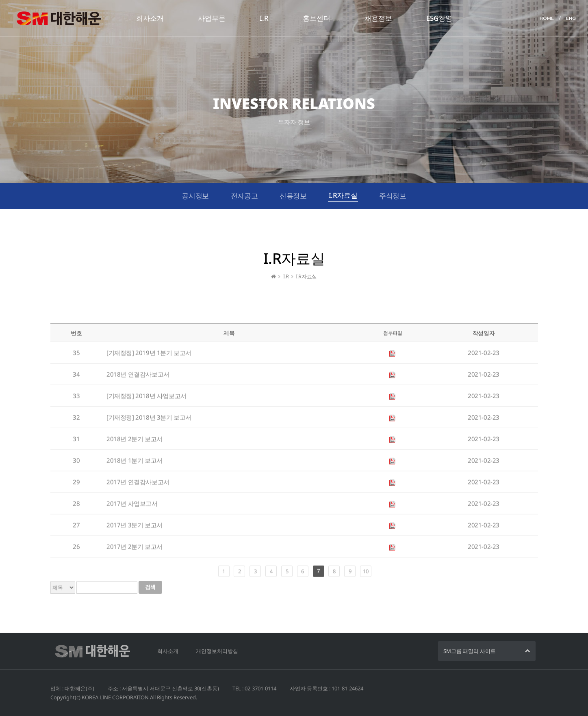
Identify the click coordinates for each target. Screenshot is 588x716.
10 (366, 574)
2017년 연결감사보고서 (138, 484)
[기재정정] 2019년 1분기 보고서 (149, 355)
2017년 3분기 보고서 (135, 527)
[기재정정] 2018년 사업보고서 (146, 398)
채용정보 (378, 18)
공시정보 (195, 196)
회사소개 (150, 18)
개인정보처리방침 (217, 651)
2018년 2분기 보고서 (135, 441)
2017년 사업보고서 (132, 506)
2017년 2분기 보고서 (135, 549)
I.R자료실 (343, 195)
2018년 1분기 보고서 (135, 463)
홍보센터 (317, 18)
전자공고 (244, 196)
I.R (264, 18)
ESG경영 (439, 18)
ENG (571, 18)
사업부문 (212, 18)
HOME (547, 18)
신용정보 (293, 196)
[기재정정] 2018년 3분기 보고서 (149, 420)
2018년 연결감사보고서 (138, 377)
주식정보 (393, 196)
